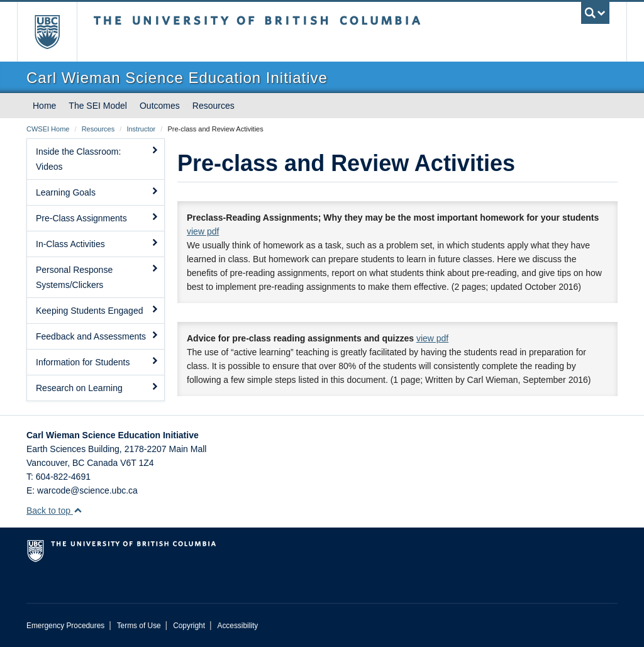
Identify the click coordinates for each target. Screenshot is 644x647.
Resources (214, 106)
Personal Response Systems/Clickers (97, 277)
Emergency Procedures (65, 626)
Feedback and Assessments (97, 336)
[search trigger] (595, 13)
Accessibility (237, 626)
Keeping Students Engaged (97, 310)
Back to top (54, 511)
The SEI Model (98, 106)
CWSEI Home (48, 129)
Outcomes (160, 106)
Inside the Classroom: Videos (97, 158)
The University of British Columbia (56, 32)
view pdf (203, 231)
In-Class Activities (97, 243)
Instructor (141, 129)
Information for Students (97, 362)
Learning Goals (97, 192)
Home (44, 106)
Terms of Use (139, 626)
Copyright (189, 626)
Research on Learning (97, 387)
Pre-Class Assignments (97, 218)
